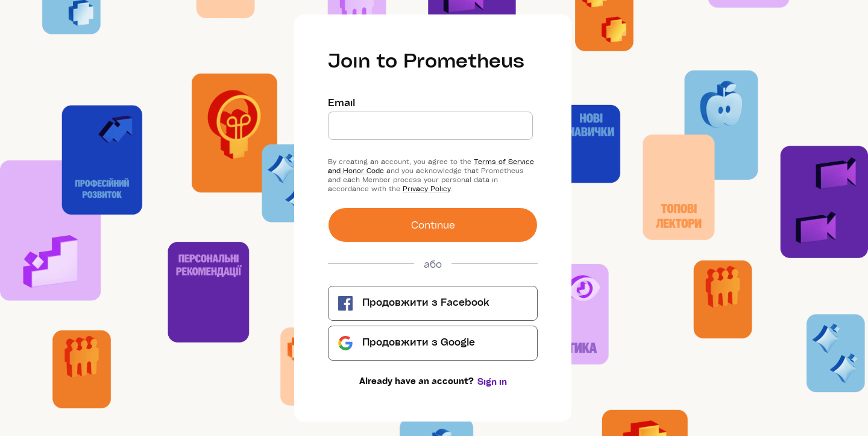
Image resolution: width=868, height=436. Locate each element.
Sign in (492, 381)
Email (341, 103)
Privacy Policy (426, 188)
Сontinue (433, 225)
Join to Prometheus (426, 60)
